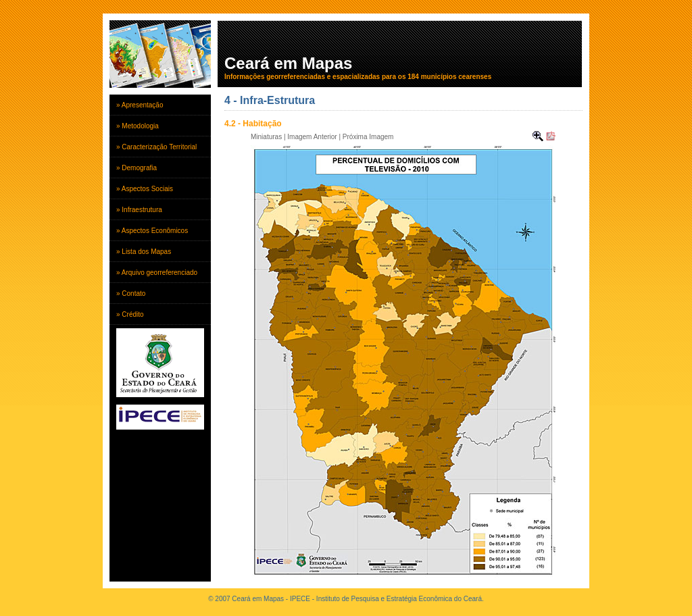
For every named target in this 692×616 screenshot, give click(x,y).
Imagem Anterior (312, 137)
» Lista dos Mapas (144, 252)
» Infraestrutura (139, 210)
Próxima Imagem (368, 137)
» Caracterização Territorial (156, 147)
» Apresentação (140, 105)
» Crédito (130, 314)
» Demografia (137, 168)
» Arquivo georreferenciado (157, 273)
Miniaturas (266, 137)
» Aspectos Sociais (145, 189)
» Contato (131, 293)
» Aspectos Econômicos (152, 231)
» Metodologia (138, 126)
